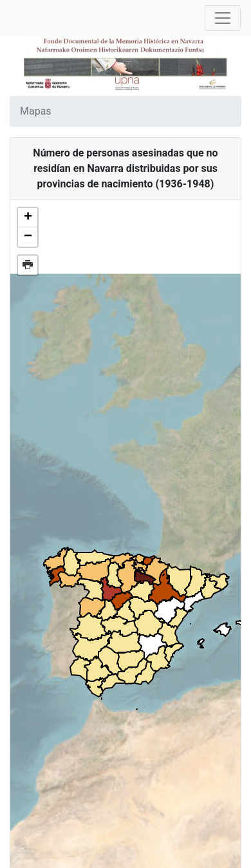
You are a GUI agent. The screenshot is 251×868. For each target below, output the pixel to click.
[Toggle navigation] (223, 18)
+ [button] (28, 218)
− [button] (28, 237)
